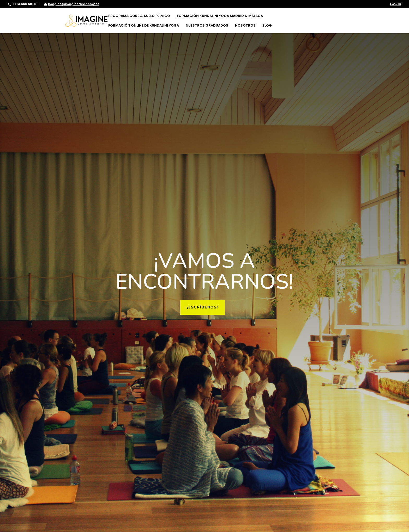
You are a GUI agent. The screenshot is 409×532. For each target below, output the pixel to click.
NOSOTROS (245, 26)
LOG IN (396, 4)
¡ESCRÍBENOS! (203, 307)
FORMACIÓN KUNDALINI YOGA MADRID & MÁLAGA (220, 16)
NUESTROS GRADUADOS (207, 26)
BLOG (267, 26)
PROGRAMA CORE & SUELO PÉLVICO (139, 16)
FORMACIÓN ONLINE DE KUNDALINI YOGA (144, 26)
